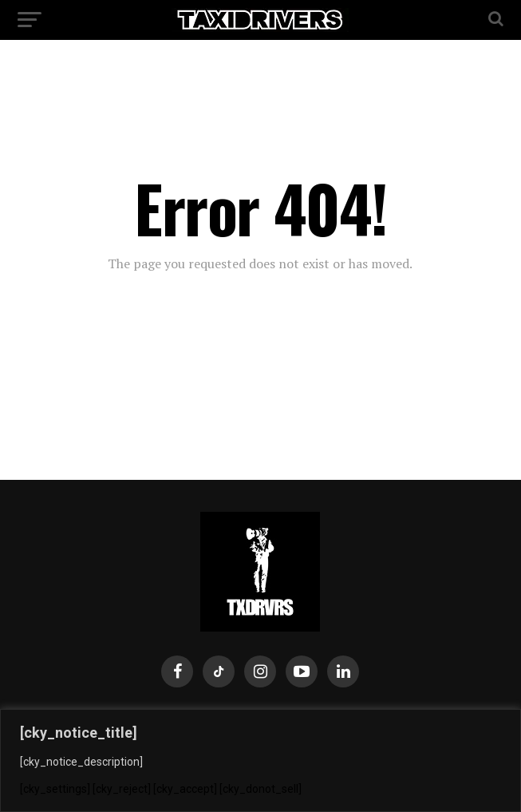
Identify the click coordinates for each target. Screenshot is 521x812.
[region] (260, 761)
